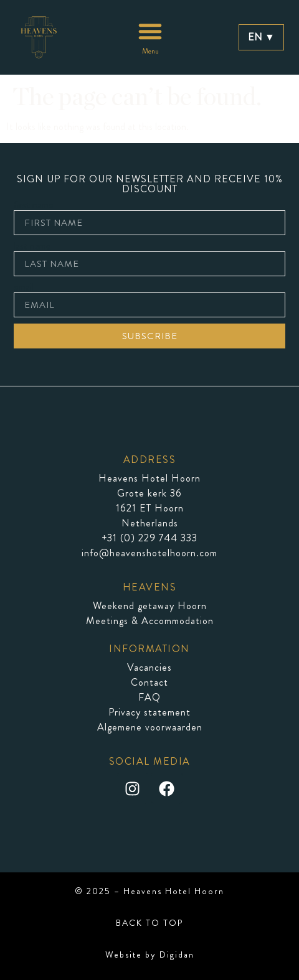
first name (34, 205)
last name (32, 246)
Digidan (177, 954)
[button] (150, 37)
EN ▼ (261, 37)
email (24, 287)
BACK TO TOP (149, 923)
